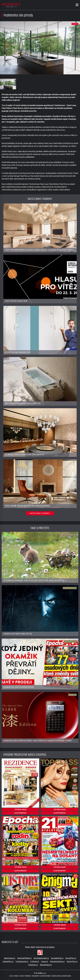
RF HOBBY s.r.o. (41, 973)
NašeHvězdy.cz (10, 958)
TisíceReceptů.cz (22, 961)
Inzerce (22, 976)
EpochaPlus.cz (71, 958)
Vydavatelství (36, 976)
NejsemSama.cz (46, 965)
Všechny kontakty (46, 976)
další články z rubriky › (40, 513)
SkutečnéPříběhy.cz (24, 958)
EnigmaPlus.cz (8, 961)
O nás (11, 976)
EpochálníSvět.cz (57, 958)
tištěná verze (20, 810)
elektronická (20, 813)
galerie (75, 24)
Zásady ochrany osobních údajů (61, 976)
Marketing (28, 976)
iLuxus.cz (45, 961)
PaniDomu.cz (33, 965)
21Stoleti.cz (35, 961)
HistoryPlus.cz (72, 961)
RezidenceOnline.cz (57, 961)
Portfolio (16, 976)
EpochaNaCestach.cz (41, 958)
